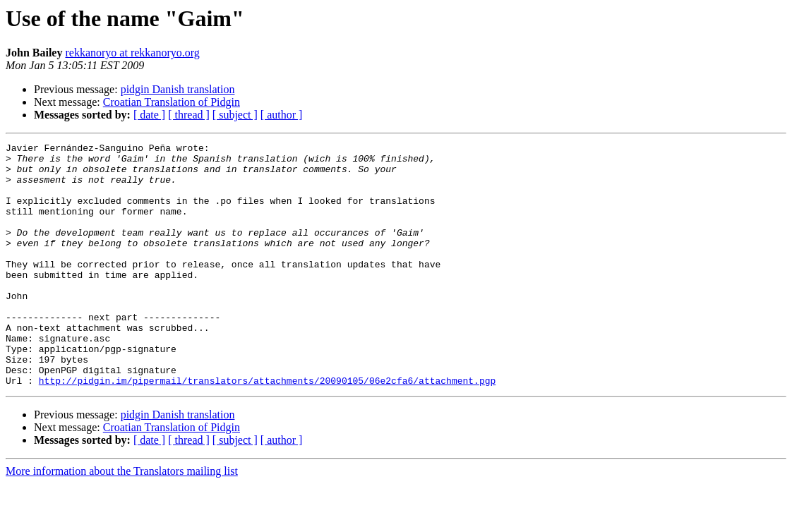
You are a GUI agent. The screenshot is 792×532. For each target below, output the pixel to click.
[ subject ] (235, 115)
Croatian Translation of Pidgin (172, 102)
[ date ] (149, 115)
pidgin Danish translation (178, 89)
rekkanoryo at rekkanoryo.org (132, 53)
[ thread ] (189, 115)
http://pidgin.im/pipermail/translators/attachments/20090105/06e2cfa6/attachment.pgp (267, 429)
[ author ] (282, 115)
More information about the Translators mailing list (122, 520)
